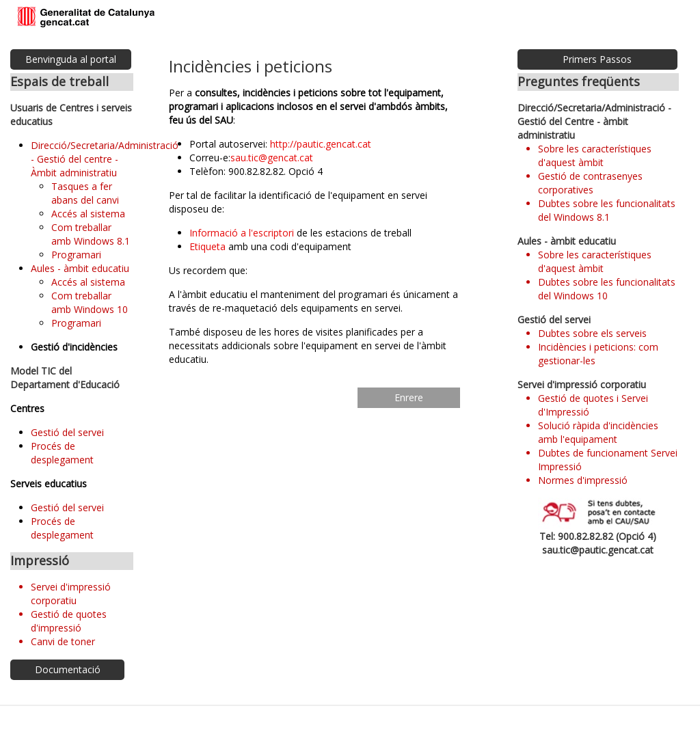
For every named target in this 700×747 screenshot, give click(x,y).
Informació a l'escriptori (242, 233)
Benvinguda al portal (71, 59)
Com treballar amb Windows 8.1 (91, 234)
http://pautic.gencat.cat (321, 144)
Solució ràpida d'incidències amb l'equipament (598, 432)
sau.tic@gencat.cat (272, 158)
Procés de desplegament (62, 453)
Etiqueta (207, 246)
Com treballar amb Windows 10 (90, 302)
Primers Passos (597, 59)
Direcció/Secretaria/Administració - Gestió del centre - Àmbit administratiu (105, 159)
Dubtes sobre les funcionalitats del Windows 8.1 (607, 210)
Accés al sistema (88, 214)
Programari (76, 255)
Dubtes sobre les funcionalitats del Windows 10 (607, 289)
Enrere (409, 397)
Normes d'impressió (583, 480)
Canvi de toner (63, 641)
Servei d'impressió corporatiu (71, 594)
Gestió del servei (67, 432)
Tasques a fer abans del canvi (85, 193)
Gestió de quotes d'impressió (69, 621)
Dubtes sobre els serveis (592, 333)
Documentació (68, 669)
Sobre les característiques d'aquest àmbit (595, 155)
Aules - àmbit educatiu (80, 268)
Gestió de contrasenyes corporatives (590, 183)
